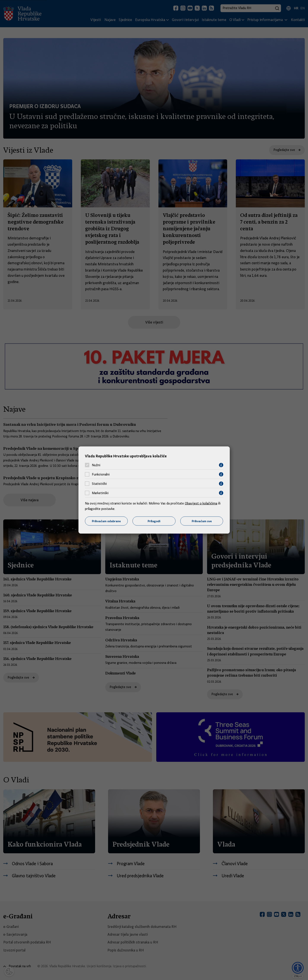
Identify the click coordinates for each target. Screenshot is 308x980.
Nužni (96, 465)
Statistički (99, 484)
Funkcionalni (101, 474)
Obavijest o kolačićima (201, 503)
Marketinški (100, 493)
